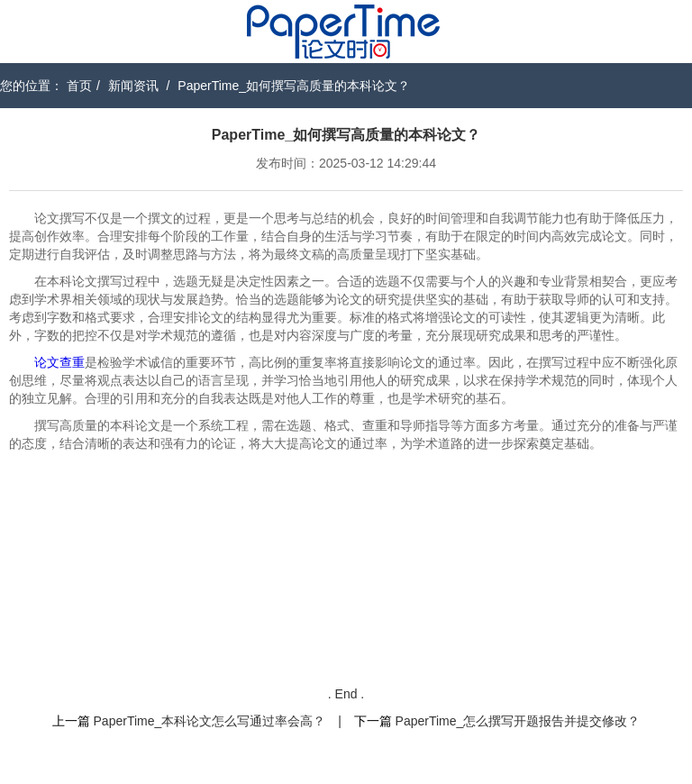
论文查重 (59, 362)
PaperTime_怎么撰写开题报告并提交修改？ (518, 721)
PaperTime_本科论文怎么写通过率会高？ (210, 721)
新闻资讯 (133, 86)
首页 (79, 86)
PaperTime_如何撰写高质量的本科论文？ (294, 86)
